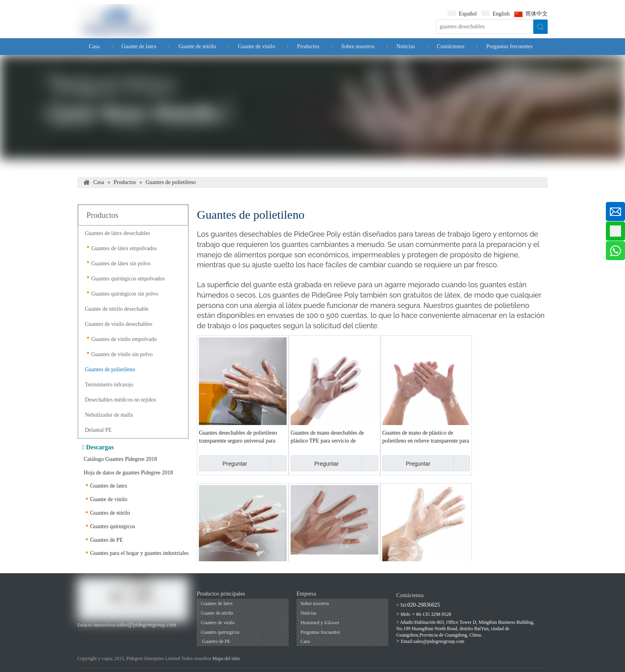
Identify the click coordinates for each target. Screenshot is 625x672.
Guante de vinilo (109, 499)
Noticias (309, 613)
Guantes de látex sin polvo (121, 264)
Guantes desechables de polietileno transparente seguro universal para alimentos (238, 437)
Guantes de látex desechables (118, 233)
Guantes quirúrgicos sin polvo (125, 294)
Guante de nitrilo (217, 613)
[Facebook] (82, 633)
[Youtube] (96, 633)
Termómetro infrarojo (109, 385)
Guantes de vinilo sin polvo (122, 354)
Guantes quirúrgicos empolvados (128, 279)
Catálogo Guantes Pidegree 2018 (120, 459)
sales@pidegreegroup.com (147, 625)
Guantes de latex (109, 486)
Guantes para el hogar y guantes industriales (139, 553)
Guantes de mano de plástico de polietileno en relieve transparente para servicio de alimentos (426, 437)
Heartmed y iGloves (320, 623)
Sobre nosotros (315, 603)
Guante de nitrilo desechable (117, 309)
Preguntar (223, 463)
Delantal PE (98, 430)
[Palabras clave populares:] (540, 27)
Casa (305, 641)
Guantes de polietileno (110, 369)
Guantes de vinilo (218, 623)
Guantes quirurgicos (113, 526)
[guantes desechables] (485, 27)
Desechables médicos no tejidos (120, 400)
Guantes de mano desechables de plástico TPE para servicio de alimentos (327, 437)
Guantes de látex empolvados (124, 248)
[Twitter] (123, 633)
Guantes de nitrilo (110, 513)
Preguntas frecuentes (320, 632)
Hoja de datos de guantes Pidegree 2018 (128, 473)
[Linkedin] (109, 633)
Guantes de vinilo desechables (119, 324)
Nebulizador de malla (109, 415)
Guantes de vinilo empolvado (124, 339)
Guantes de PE (106, 540)
